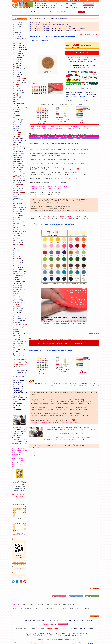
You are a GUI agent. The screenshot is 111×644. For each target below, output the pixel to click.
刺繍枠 (21, 156)
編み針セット (18, 142)
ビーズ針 (24, 272)
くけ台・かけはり (19, 188)
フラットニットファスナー (20, 221)
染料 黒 (16, 293)
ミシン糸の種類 (18, 285)
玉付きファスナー (19, 217)
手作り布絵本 (18, 430)
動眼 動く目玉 (18, 98)
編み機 (16, 138)
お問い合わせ (18, 410)
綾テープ (17, 241)
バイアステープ (18, 239)
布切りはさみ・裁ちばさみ (20, 208)
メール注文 (89, 96)
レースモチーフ (18, 150)
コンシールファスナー (20, 219)
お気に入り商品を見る (87, 88)
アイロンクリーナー (19, 262)
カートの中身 (94, 92)
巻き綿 (24, 328)
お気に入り (56, 3)
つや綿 (16, 328)
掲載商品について (19, 390)
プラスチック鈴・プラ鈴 (21, 107)
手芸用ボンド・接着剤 (20, 90)
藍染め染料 (17, 303)
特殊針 (16, 272)
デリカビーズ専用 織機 (20, 82)
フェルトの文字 (18, 40)
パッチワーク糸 (18, 202)
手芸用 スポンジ (18, 330)
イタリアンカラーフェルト (20, 38)
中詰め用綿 (22, 326)
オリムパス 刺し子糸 (20, 179)
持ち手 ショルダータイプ (20, 347)
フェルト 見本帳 (18, 22)
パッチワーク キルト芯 (20, 338)
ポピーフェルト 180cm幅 (78, 29)
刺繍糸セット (17, 173)
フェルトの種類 (18, 24)
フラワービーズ (18, 71)
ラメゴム (17, 249)
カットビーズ (23, 69)
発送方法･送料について (43, 7)
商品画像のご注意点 (19, 388)
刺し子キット (18, 183)
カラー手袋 (17, 88)
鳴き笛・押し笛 (18, 109)
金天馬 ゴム (17, 256)
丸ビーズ (17, 69)
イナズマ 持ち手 (18, 343)
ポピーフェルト (77, 30)
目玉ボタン (17, 100)
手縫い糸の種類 (18, 287)
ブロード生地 (18, 313)
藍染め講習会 (23, 303)
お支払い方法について (43, 5)
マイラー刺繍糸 (18, 169)
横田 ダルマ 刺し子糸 (20, 181)
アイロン (17, 260)
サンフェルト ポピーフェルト (62, 25)
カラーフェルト (18, 28)
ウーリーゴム (18, 254)
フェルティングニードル (21, 55)
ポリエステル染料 (19, 301)
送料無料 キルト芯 (19, 336)
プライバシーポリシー (70, 620)
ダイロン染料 (18, 297)
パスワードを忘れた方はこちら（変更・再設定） (83, 628)
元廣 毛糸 (17, 127)
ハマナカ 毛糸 (18, 117)
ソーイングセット (19, 206)
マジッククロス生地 (19, 320)
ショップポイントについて (20, 384)
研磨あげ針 (22, 270)
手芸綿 (16, 326)
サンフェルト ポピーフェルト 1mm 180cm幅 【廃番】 (59, 400)
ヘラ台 (16, 187)
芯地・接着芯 (18, 322)
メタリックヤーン (19, 243)
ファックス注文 (57, 7)
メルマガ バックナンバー (20, 406)
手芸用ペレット (18, 96)
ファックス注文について (21, 386)
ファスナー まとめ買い (20, 225)
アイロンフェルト (19, 34)
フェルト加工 (18, 44)
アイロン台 (23, 260)
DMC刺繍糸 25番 (19, 161)
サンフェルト (18, 26)
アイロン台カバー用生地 (21, 318)
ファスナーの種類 (19, 215)
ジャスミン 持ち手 (19, 345)
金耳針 (16, 270)
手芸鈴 (16, 106)
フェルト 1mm (64, 27)
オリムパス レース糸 (20, 146)
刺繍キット (17, 154)
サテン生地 (17, 316)
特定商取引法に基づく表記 (70, 7)
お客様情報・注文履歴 (70, 3)
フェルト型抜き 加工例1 (20, 48)
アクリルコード (18, 237)
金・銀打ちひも (18, 233)
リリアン (22, 241)
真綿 (20, 328)
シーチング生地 (18, 311)
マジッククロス (21, 439)
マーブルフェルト (19, 36)
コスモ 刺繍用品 (18, 163)
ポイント (93, 7)
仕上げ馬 (17, 196)
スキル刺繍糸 (18, 171)
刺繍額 (23, 154)
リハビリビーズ (18, 75)
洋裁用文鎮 (17, 198)
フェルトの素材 (55, 30)
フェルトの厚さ (55, 27)
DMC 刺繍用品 (18, 158)
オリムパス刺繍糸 (19, 167)
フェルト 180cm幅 (66, 29)
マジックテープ (18, 437)
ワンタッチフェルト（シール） (21, 32)
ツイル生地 (17, 314)
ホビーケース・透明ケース (20, 92)
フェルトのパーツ (19, 42)
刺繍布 (16, 156)
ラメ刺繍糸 (24, 173)
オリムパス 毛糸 (18, 123)
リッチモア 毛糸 (18, 119)
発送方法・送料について (21, 398)
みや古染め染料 (18, 299)
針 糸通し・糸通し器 (20, 274)
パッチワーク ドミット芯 (20, 340)
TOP (20, 620)
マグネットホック (19, 229)
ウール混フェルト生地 (66, 30)
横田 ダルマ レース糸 (20, 148)
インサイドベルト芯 (19, 212)
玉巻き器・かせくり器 (20, 140)
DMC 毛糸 (17, 129)
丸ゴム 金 (17, 250)
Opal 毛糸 (17, 131)
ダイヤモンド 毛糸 (19, 125)
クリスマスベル (23, 106)
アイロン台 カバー (19, 264)
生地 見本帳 (17, 307)
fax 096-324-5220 (58, 643)
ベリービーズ (18, 73)
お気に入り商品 (18, 382)
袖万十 (19, 194)
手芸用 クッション (19, 332)
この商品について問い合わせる (75, 94)
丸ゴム (21, 247)
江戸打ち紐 (17, 235)
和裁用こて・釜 (18, 190)
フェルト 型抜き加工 (20, 46)
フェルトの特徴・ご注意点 (20, 394)
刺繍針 (20, 272)
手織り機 (21, 138)
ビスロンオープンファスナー (20, 223)
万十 (15, 194)
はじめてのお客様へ (42, 3)
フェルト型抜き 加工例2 (20, 50)
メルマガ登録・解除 (19, 376)
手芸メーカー (41, 23)
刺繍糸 (14, 435)
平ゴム (16, 247)
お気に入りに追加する (72, 88)
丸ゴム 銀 (17, 252)
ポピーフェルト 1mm (74, 27)
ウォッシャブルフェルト (21, 30)
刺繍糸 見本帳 (18, 175)
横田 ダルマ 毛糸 (19, 121)
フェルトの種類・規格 (44, 27)
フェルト (23, 433)
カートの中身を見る (71, 5)
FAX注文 (96, 96)
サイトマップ (18, 408)
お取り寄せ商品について (21, 392)
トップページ (33, 23)
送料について (71, 92)
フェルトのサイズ (55, 29)
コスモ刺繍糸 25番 (19, 165)
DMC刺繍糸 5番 (18, 160)
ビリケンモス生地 (19, 309)
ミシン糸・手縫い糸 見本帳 (20, 289)
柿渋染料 (17, 295)
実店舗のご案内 (18, 404)
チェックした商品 (57, 5)
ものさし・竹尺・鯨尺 (20, 210)
